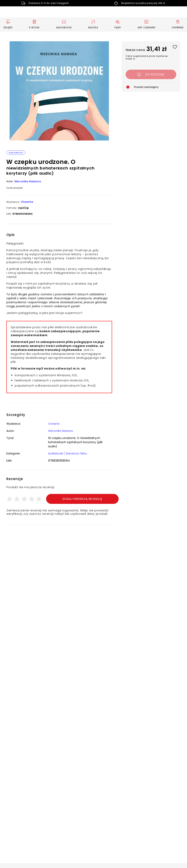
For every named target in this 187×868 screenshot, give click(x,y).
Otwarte (27, 202)
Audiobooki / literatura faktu (68, 453)
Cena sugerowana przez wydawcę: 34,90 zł (147, 57)
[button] (59, 91)
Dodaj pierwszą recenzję (82, 499)
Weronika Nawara (28, 181)
